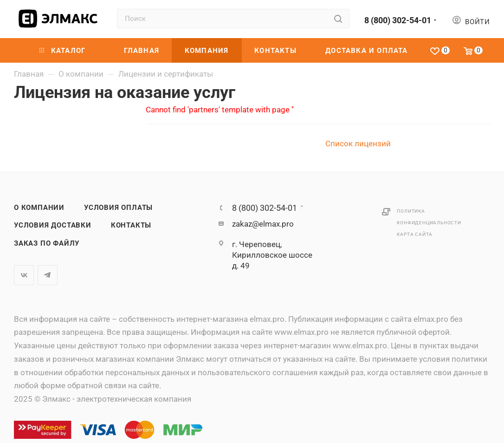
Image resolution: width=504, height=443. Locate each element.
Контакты (131, 225)
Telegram (48, 275)
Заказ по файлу (47, 243)
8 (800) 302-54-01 (398, 20)
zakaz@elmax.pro (263, 224)
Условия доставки (53, 225)
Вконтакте (24, 275)
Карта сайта (415, 234)
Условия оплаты (118, 208)
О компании (39, 208)
